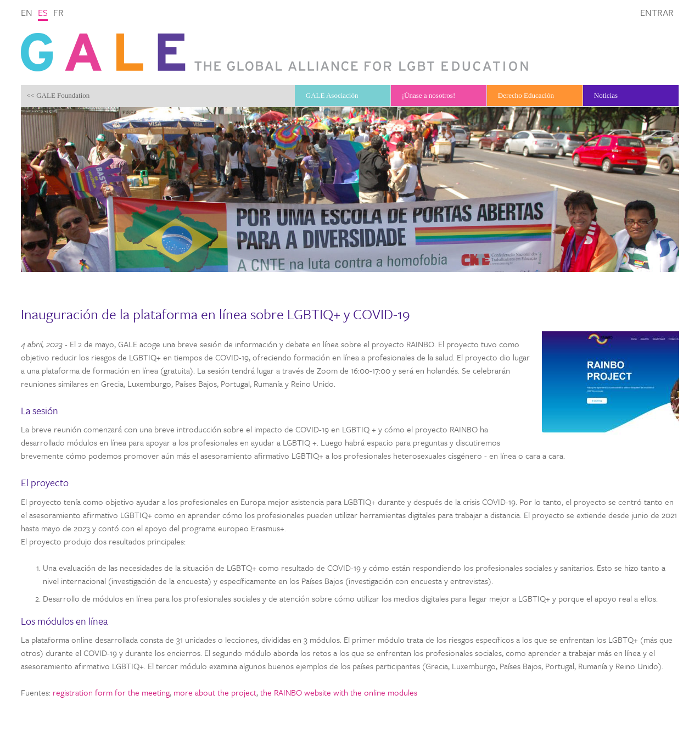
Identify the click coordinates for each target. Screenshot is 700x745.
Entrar (657, 12)
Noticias (606, 95)
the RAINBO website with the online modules (339, 692)
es (43, 12)
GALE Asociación (332, 95)
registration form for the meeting (111, 692)
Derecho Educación (526, 95)
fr (58, 12)
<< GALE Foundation (58, 95)
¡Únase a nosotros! (429, 95)
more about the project (215, 692)
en (27, 12)
